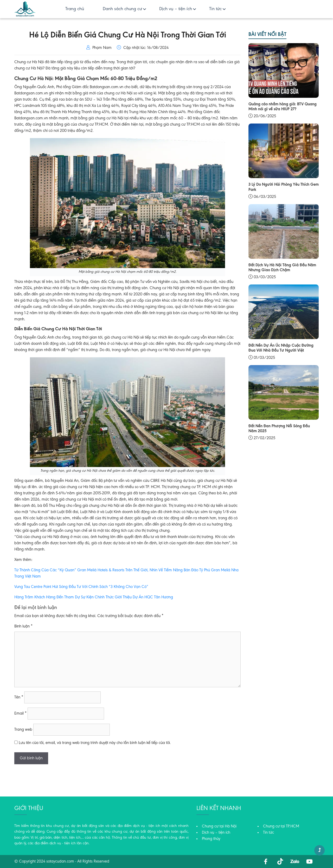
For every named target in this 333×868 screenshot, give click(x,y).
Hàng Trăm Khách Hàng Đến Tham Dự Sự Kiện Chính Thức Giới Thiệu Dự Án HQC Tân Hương (94, 597)
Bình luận (23, 626)
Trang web (23, 730)
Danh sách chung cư (122, 9)
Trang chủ (75, 9)
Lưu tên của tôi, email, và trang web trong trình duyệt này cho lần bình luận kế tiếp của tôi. (95, 743)
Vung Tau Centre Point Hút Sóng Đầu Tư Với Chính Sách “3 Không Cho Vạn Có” (81, 587)
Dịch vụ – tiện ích (176, 9)
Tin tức (215, 9)
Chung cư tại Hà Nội (219, 826)
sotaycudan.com (60, 861)
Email (20, 714)
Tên (19, 697)
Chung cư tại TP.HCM (281, 826)
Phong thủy (211, 839)
